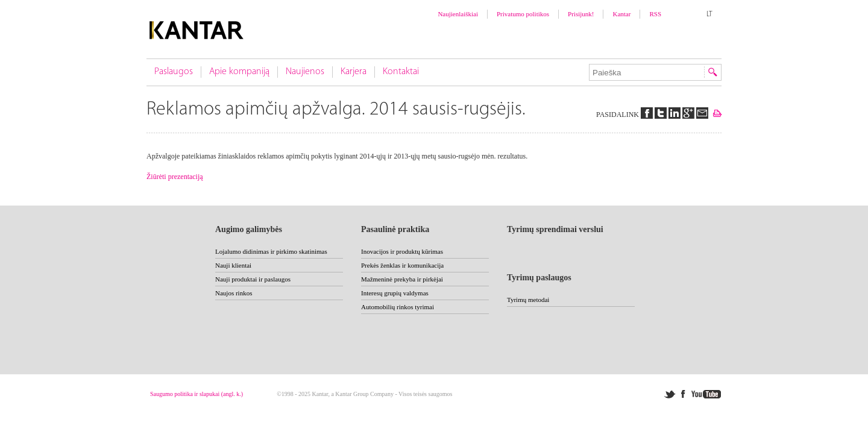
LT (709, 14)
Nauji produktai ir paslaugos (253, 279)
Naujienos (305, 72)
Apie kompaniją (239, 72)
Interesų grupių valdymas (395, 293)
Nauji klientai (233, 265)
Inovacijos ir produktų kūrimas (402, 251)
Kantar (621, 14)
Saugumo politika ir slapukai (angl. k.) (197, 394)
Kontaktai (401, 72)
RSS (655, 14)
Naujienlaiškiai (458, 14)
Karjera (354, 72)
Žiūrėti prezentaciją (175, 177)
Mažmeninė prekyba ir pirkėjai (402, 279)
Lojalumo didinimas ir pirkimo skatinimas (271, 251)
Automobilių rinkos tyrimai (398, 307)
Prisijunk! (581, 14)
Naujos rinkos (234, 293)
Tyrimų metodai (528, 300)
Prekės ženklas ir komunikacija (402, 265)
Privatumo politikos (523, 14)
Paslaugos (174, 72)
